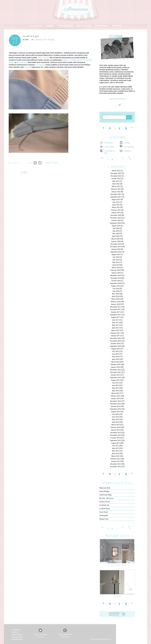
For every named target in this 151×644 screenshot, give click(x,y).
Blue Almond (22, 62)
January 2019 (116, 273)
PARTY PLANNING (84, 26)
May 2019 (116, 262)
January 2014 (115, 430)
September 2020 (115, 223)
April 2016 (115, 359)
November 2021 (116, 194)
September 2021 (116, 197)
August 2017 (115, 317)
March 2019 (116, 268)
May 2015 (115, 388)
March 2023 (116, 171)
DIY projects (109, 143)
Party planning (129, 147)
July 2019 (116, 257)
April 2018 (115, 296)
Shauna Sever (104, 519)
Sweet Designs (104, 491)
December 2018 (115, 275)
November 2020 (116, 218)
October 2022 (116, 179)
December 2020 (116, 215)
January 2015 (115, 399)
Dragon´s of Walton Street (72, 60)
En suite (117, 596)
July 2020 (116, 228)
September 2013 (115, 440)
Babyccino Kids (105, 488)
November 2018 (116, 278)
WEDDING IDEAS (102, 26)
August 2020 (116, 226)
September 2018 (115, 283)
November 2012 (115, 467)
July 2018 (116, 289)
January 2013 (115, 461)
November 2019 (115, 247)
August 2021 (116, 200)
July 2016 (115, 351)
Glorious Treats (105, 502)
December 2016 (115, 338)
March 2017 (115, 330)
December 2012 (115, 464)
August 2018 (115, 286)
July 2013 (115, 446)
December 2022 (116, 173)
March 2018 (115, 299)
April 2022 (116, 184)
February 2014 (115, 427)
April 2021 (116, 205)
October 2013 (115, 438)
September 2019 (116, 252)
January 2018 (115, 304)
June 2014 (115, 417)
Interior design (109, 147)
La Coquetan (40, 65)
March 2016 (115, 362)
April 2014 (115, 422)
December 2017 (115, 307)
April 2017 (115, 328)
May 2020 (116, 234)
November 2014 (115, 404)
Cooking (127, 143)
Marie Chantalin (44, 58)
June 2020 (116, 231)
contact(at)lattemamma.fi (117, 99)
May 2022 (116, 181)
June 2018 (116, 291)
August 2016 (115, 349)
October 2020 (116, 220)
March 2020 (115, 239)
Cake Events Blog (105, 495)
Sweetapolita (104, 516)
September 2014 (115, 409)
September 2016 (115, 346)
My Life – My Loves (106, 498)
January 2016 (115, 367)
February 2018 (115, 302)
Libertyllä (28, 67)
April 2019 (116, 265)
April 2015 (115, 391)
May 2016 (115, 357)
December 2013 (115, 433)
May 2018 (115, 294)
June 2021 (116, 202)
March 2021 (116, 207)
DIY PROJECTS (36, 26)
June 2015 (115, 385)
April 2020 (115, 236)
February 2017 (115, 333)
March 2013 (115, 456)
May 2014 (115, 419)
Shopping (51, 40)
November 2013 (115, 435)
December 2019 (116, 244)
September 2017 (115, 315)
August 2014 (115, 412)
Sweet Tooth (104, 512)
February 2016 (115, 364)
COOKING (50, 26)
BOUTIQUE (117, 26)
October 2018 (116, 281)
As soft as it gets (31, 36)
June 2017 (115, 323)
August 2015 (115, 380)
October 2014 (115, 406)
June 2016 (115, 354)
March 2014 (115, 425)
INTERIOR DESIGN (65, 26)
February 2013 (115, 459)
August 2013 (115, 443)
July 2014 (115, 414)
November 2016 (115, 341)
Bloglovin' (115, 615)
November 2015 (115, 372)
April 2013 (115, 454)
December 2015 (115, 370)
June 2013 (115, 448)
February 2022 (116, 189)
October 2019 (116, 249)
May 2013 (115, 451)
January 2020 (116, 241)
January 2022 (116, 192)
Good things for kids (40, 40)
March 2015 (115, 393)
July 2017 (116, 320)
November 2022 (116, 176)
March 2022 (116, 186)
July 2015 (115, 383)
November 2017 (115, 310)
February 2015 (115, 396)
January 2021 (116, 213)
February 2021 (116, 210)
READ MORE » (52, 163)
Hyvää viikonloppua (117, 565)
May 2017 (115, 325)
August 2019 (116, 255)
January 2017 (115, 336)
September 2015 (115, 378)
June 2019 (116, 260)
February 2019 (115, 270)
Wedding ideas (17, 639)
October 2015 (115, 375)
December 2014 (115, 401)
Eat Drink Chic (104, 505)
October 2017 (115, 312)
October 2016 (115, 344)
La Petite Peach (105, 509)
